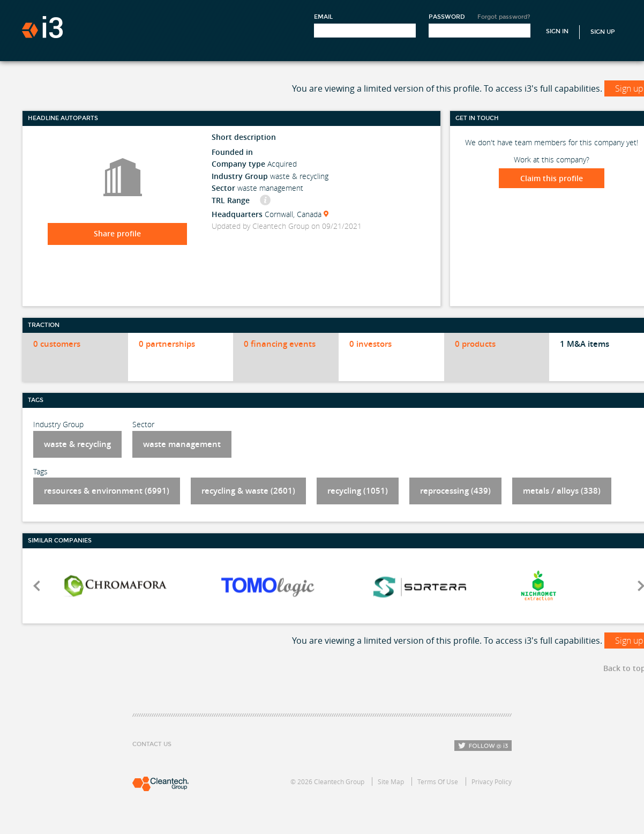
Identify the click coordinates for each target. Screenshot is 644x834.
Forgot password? (504, 17)
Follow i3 (483, 746)
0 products (475, 344)
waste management (182, 444)
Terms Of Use (438, 781)
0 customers (57, 344)
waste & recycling (77, 444)
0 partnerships (167, 344)
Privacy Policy (492, 781)
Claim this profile (552, 178)
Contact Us (152, 744)
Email (323, 17)
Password (447, 17)
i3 (42, 27)
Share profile (117, 233)
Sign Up (603, 32)
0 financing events (280, 344)
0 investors (370, 344)
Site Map (391, 781)
